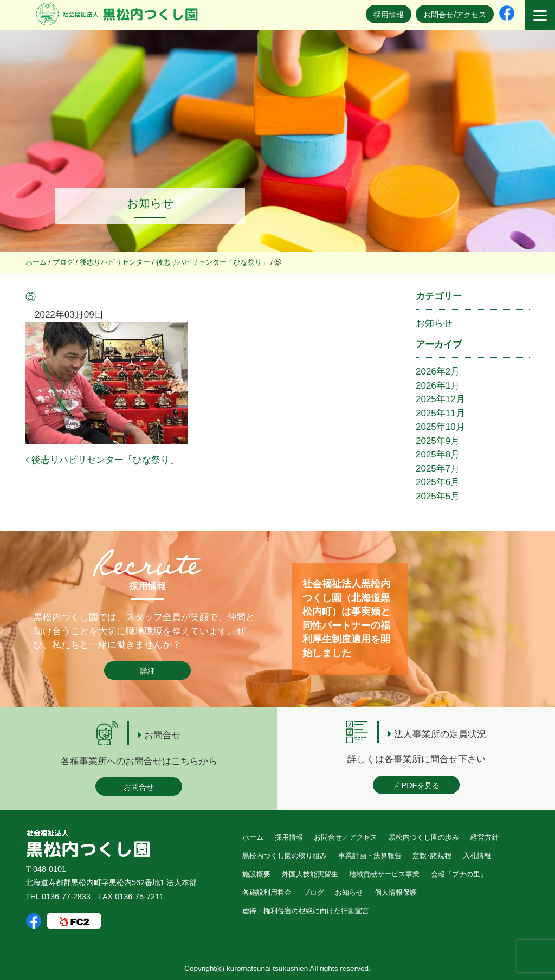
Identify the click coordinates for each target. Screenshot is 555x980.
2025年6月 (438, 482)
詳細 (147, 671)
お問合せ (139, 787)
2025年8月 (438, 454)
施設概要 (256, 874)
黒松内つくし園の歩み (424, 837)
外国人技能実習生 (310, 874)
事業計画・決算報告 (370, 856)
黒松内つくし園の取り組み (285, 856)
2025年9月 (438, 441)
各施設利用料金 (267, 892)
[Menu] (540, 15)
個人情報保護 (396, 892)
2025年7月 (438, 469)
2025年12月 (440, 399)
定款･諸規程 (432, 856)
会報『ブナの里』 (459, 874)
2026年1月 (438, 386)
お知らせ (434, 323)
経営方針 (485, 837)
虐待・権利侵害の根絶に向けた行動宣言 (306, 911)
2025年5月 (438, 496)
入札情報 (477, 856)
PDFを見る (417, 785)
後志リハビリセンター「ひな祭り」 (102, 460)
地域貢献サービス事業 (384, 874)
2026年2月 (438, 372)
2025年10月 (440, 427)
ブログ (314, 892)
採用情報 (389, 15)
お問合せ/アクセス (455, 15)
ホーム (253, 837)
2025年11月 (440, 413)
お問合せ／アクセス (346, 837)
